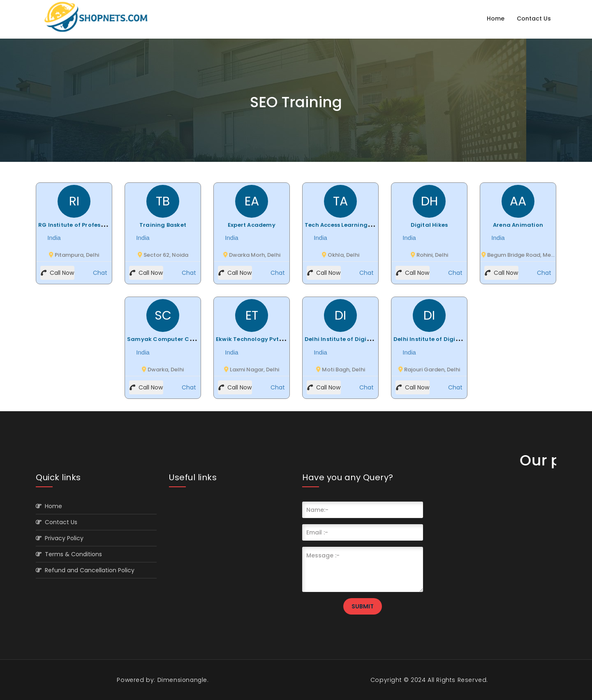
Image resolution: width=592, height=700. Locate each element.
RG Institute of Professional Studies (90, 225)
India (53, 238)
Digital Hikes (429, 225)
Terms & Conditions (69, 554)
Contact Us (534, 18)
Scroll (578, 680)
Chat (99, 273)
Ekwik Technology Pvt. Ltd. (254, 339)
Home (496, 18)
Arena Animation (518, 225)
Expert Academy (252, 225)
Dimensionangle (181, 680)
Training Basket (163, 225)
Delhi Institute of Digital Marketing (356, 339)
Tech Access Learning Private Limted (358, 225)
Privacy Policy (60, 538)
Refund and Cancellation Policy (85, 570)
